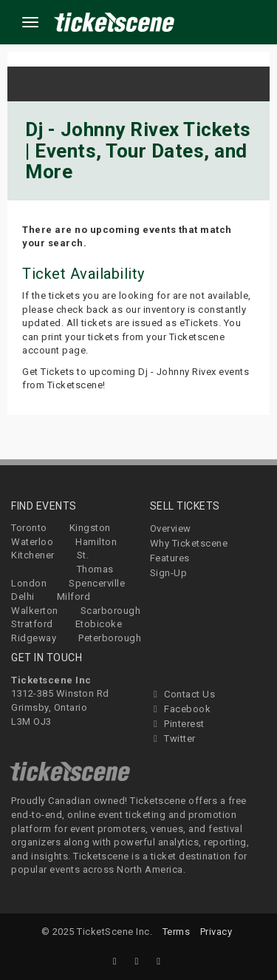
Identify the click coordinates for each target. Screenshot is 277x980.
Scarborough (111, 611)
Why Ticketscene (189, 543)
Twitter (173, 739)
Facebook (181, 709)
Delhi (23, 597)
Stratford (32, 624)
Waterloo (32, 542)
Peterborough (110, 638)
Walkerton (35, 611)
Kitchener (33, 555)
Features (170, 558)
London (29, 583)
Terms (177, 932)
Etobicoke (99, 624)
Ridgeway (34, 638)
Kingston (90, 528)
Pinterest (177, 724)
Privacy (216, 932)
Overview (171, 528)
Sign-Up (169, 573)
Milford (74, 597)
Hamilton (96, 542)
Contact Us (183, 694)
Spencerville (97, 583)
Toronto (29, 528)
